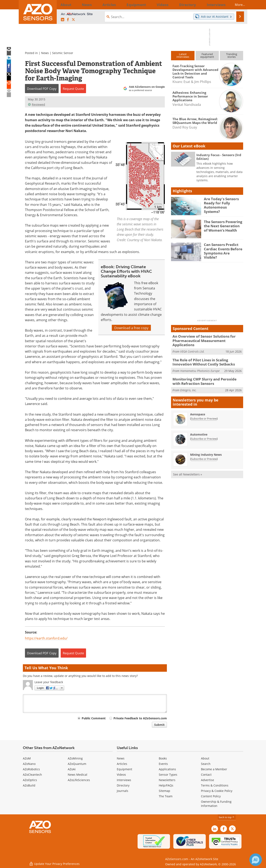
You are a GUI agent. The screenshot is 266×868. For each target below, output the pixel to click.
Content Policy (211, 796)
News (45, 53)
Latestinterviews (183, 55)
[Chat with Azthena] (256, 860)
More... (236, 5)
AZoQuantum (77, 764)
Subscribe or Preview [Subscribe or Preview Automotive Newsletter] (204, 431)
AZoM (27, 758)
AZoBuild (29, 785)
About (205, 758)
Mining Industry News (206, 447)
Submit (159, 725)
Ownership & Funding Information (216, 804)
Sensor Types (168, 775)
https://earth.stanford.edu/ (46, 638)
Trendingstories (232, 55)
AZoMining (75, 758)
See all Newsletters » (188, 467)
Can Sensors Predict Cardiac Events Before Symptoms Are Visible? (222, 248)
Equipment (124, 769)
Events (163, 764)
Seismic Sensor (63, 53)
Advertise (208, 780)
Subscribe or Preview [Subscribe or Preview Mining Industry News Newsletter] (204, 452)
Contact (206, 775)
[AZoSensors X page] (73, 20)
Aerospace (198, 407)
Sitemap (164, 791)
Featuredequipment (207, 55)
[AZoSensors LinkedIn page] (63, 20)
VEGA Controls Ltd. (192, 346)
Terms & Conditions (215, 785)
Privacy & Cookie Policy (217, 791)
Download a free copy (131, 328)
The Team (166, 796)
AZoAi (72, 769)
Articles (122, 764)
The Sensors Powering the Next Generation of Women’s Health (222, 225)
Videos (121, 775)
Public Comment (94, 718)
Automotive (199, 427)
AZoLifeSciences (79, 780)
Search (206, 764)
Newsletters (167, 780)
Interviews (124, 780)
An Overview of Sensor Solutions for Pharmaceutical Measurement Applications (207, 338)
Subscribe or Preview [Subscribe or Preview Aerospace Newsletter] (204, 411)
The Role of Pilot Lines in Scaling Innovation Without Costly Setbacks (207, 357)
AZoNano (29, 764)
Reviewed (36, 104)
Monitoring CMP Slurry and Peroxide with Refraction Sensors (205, 375)
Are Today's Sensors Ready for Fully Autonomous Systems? (221, 202)
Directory (123, 785)
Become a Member (214, 769)
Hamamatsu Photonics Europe (200, 365)
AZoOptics (30, 780)
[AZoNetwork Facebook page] (68, 20)
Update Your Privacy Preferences (54, 863)
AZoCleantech (32, 775)
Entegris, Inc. (188, 383)
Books (163, 758)
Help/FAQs (166, 785)
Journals (123, 791)
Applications (167, 769)
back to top (227, 817)
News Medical (78, 775)
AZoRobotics (31, 769)
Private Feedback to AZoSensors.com (140, 718)
